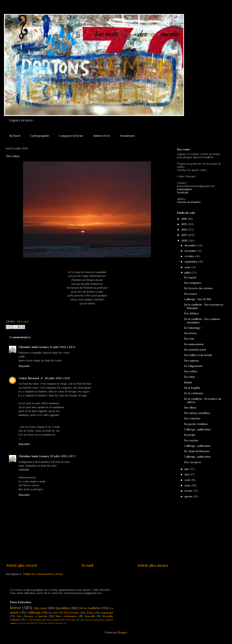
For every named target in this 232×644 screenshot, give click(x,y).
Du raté (53, 613)
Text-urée (42, 623)
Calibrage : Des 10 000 (198, 299)
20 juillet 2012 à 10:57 (63, 456)
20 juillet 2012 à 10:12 (57, 378)
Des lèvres (190, 333)
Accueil (87, 565)
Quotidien (63, 608)
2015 (185, 224)
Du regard (190, 277)
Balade (188, 382)
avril (187, 480)
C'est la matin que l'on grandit (43, 620)
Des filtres (190, 408)
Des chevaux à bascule (32, 616)
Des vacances (193, 462)
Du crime (189, 377)
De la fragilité (192, 388)
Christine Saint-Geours (34, 347)
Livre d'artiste (28, 623)
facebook (183, 192)
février (189, 491)
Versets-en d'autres (189, 202)
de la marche (57, 623)
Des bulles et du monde (198, 355)
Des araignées (193, 283)
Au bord (14, 136)
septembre (191, 262)
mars (188, 485)
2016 (185, 219)
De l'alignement (193, 366)
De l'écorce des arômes (198, 288)
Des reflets (191, 371)
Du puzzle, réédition (196, 424)
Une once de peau (90, 620)
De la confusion (193, 393)
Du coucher (191, 440)
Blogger (122, 632)
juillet (188, 273)
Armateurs (127, 136)
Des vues (23, 321)
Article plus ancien (153, 565)
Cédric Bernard (29, 378)
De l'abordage (192, 328)
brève (15, 608)
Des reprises (192, 361)
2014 (185, 230)
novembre (191, 251)
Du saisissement (194, 344)
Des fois (189, 339)
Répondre (24, 366)
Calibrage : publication (197, 429)
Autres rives (102, 136)
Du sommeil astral (195, 350)
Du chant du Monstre (197, 451)
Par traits (70, 620)
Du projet (190, 435)
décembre (191, 245)
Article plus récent (21, 565)
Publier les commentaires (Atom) (43, 574)
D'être (90, 613)
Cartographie (39, 136)
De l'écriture (72, 613)
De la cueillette (89, 608)
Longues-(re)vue (71, 136)
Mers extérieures (66, 616)
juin (187, 469)
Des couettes (192, 418)
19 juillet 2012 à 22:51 (62, 347)
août (188, 267)
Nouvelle (90, 616)
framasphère (184, 189)
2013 (185, 235)
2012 (185, 241)
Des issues (191, 294)
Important (107, 613)
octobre (190, 256)
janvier (189, 496)
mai (187, 474)
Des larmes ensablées (197, 413)
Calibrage (34, 612)
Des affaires (191, 313)
